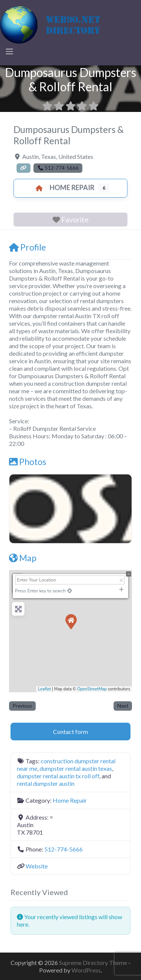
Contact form (70, 732)
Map (23, 558)
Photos (28, 462)
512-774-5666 (64, 849)
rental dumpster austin (46, 783)
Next (123, 706)
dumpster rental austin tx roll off (58, 776)
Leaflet (44, 689)
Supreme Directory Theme (94, 963)
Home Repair (63, 187)
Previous (22, 706)
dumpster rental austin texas (76, 768)
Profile (27, 247)
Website (37, 866)
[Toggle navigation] (9, 51)
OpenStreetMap (92, 689)
